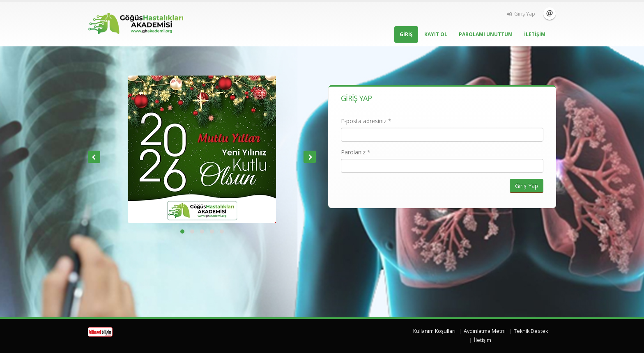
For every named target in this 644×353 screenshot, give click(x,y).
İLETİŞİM (535, 34)
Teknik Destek (531, 331)
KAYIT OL (436, 34)
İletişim (550, 14)
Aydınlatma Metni (485, 331)
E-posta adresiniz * (366, 121)
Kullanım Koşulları (434, 331)
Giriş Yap (521, 14)
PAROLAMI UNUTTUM (486, 34)
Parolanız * (356, 152)
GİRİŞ (406, 34)
